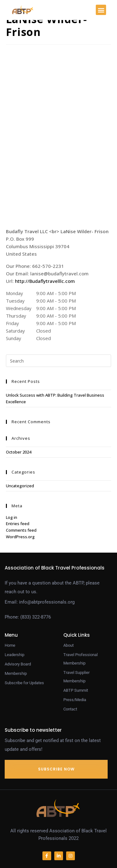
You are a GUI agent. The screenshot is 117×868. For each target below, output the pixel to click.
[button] (101, 10)
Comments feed (21, 530)
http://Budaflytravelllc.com (45, 281)
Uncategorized (20, 486)
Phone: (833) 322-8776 (28, 617)
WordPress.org (20, 537)
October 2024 (19, 452)
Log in (12, 517)
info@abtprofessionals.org (47, 602)
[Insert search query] (59, 361)
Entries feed (18, 524)
